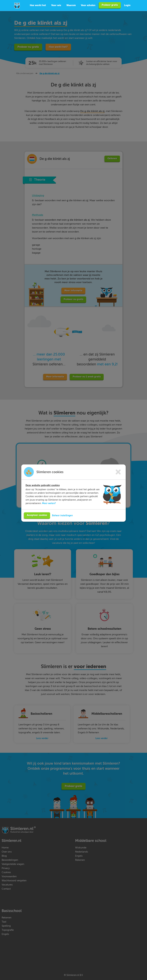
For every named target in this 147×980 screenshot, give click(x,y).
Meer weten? (49, 508)
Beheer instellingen (62, 520)
